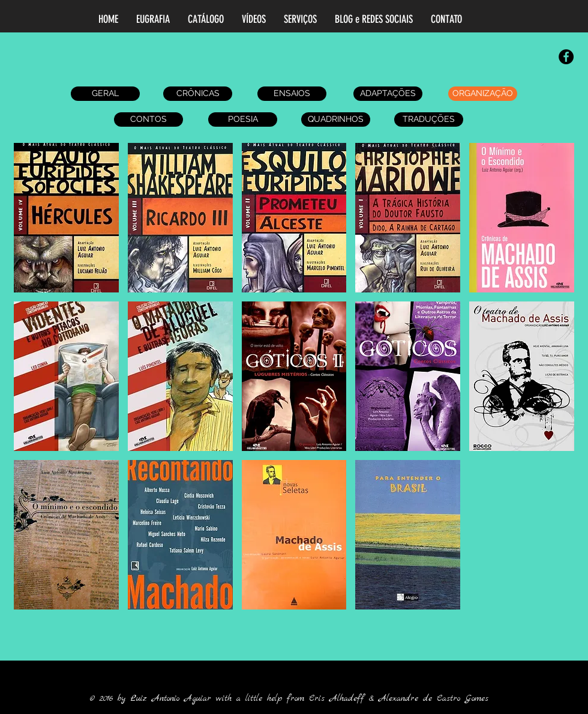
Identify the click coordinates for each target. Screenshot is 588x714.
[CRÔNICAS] (198, 94)
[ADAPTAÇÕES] (388, 94)
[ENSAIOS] (292, 94)
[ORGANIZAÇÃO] (483, 94)
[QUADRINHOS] (336, 120)
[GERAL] (105, 94)
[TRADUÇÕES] (429, 120)
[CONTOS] (148, 120)
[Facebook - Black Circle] (566, 57)
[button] (66, 218)
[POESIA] (243, 120)
